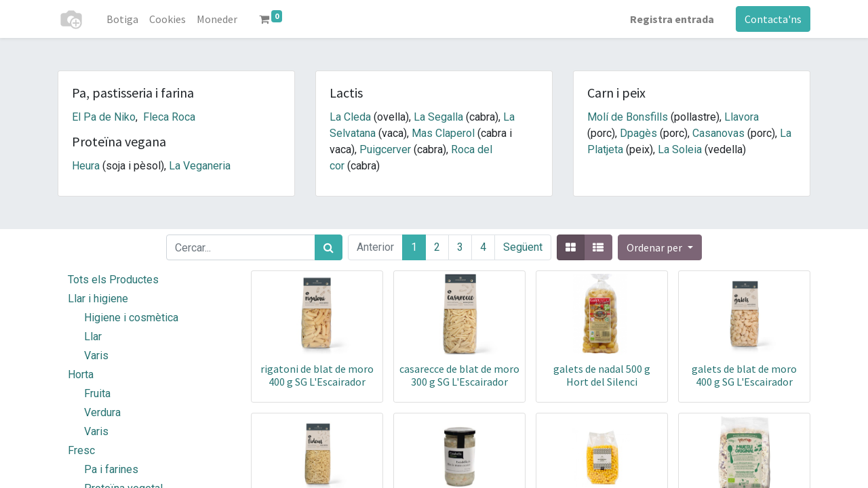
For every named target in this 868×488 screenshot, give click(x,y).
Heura (86, 166)
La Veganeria (200, 166)
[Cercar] (329, 247)
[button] (659, 247)
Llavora (742, 117)
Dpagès (638, 133)
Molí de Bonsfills (628, 117)
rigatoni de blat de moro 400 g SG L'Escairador (317, 375)
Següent (523, 247)
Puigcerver (385, 149)
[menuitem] (122, 19)
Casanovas (718, 133)
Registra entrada (672, 19)
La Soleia (680, 149)
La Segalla (438, 117)
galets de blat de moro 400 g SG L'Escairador (744, 375)
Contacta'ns (773, 19)
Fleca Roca (169, 117)
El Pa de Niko (104, 117)
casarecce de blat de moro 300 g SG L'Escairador (459, 375)
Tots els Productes (113, 280)
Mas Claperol (443, 133)
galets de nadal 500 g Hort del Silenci (602, 375)
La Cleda (350, 117)
